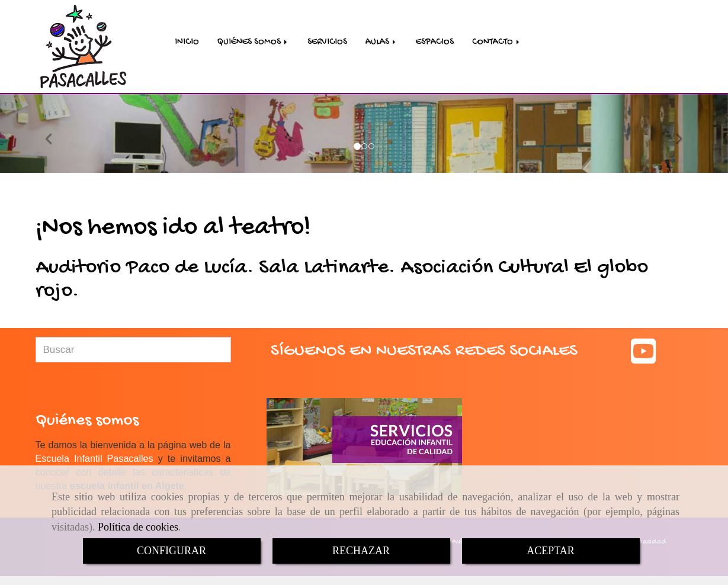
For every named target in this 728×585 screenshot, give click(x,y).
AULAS (381, 43)
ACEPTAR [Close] (551, 551)
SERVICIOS (327, 43)
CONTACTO (497, 43)
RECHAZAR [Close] (361, 551)
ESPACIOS (435, 43)
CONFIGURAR (171, 551)
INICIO (187, 43)
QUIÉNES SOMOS (253, 43)
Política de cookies (138, 527)
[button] (54, 135)
